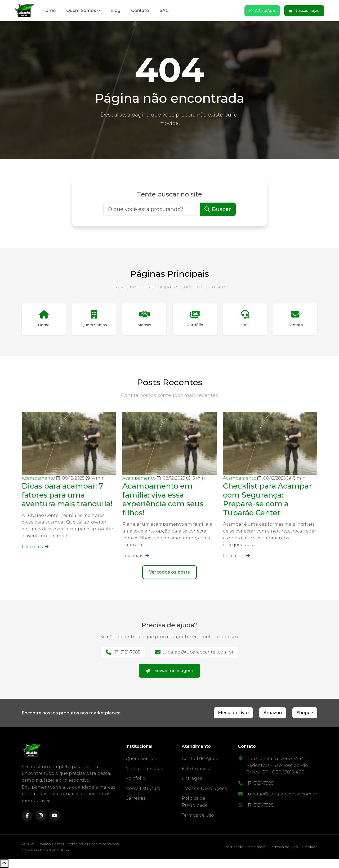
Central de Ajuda (200, 759)
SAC (164, 10)
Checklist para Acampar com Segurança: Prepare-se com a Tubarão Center (268, 500)
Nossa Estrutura (143, 789)
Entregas (192, 779)
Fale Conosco (197, 769)
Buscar (218, 209)
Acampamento (39, 479)
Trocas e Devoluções (204, 789)
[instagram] (41, 816)
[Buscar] (152, 209)
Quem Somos (81, 10)
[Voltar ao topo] (4, 864)
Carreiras (135, 799)
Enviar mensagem (169, 671)
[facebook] (27, 816)
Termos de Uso (198, 815)
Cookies (310, 847)
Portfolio (135, 779)
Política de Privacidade (245, 847)
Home (49, 10)
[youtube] (55, 816)
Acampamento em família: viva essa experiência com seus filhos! (163, 500)
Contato (140, 10)
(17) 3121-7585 (123, 652)
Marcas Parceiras (144, 769)
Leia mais (35, 547)
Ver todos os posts (169, 572)
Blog (115, 10)
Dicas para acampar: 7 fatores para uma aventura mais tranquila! (67, 495)
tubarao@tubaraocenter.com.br (194, 652)
